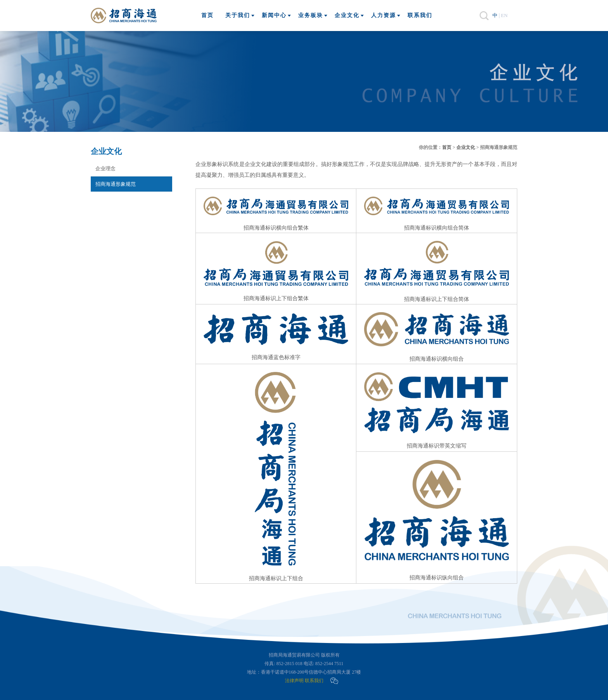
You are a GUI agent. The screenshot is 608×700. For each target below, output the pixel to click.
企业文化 (347, 15)
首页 (207, 15)
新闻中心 (274, 15)
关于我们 (238, 15)
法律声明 (294, 681)
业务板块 (311, 15)
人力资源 (383, 15)
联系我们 (420, 15)
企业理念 (105, 169)
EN (504, 15)
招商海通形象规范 (116, 184)
